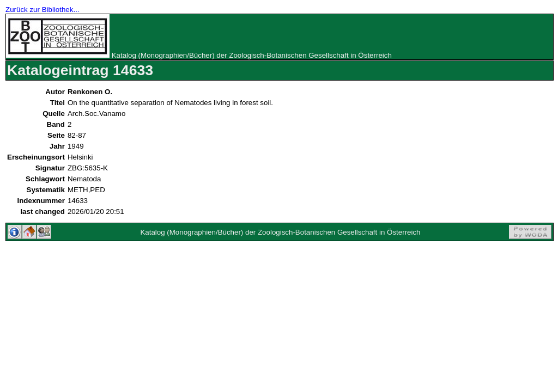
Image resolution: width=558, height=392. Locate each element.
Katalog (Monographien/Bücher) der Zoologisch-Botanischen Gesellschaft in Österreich (252, 55)
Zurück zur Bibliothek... (43, 10)
